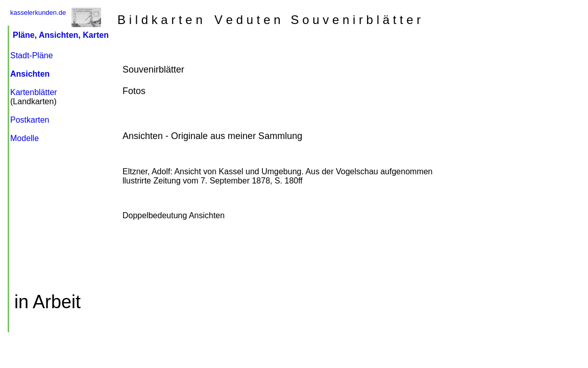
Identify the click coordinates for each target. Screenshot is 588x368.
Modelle (24, 138)
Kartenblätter (34, 92)
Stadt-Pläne (32, 55)
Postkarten (30, 120)
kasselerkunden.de (38, 13)
